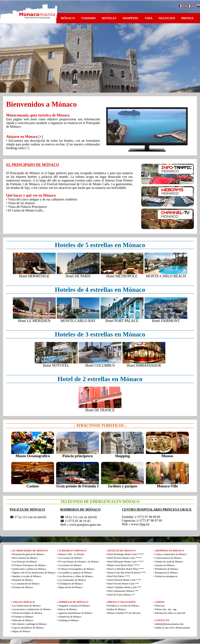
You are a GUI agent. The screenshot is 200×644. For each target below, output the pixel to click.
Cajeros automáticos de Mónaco (28, 628)
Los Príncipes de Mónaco (25, 562)
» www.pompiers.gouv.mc (84, 525)
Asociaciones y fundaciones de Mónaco (32, 609)
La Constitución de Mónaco (26, 584)
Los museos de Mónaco (70, 565)
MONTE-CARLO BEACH (166, 276)
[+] (41, 137)
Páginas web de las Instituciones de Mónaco (34, 573)
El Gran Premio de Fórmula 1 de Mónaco (79, 562)
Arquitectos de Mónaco (70, 617)
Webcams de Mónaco (23, 620)
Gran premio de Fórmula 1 (78, 486)
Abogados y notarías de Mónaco (74, 606)
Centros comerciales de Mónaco (171, 554)
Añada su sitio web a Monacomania (172, 628)
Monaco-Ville (167, 486)
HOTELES (109, 18)
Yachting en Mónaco (68, 620)
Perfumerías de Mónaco (167, 569)
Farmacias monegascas (166, 576)
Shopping (122, 456)
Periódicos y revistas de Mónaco (123, 606)
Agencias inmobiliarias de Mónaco (76, 613)
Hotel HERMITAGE (34, 276)
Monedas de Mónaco (23, 580)
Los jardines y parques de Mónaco (75, 573)
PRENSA (187, 18)
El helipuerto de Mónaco (71, 584)
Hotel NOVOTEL (56, 365)
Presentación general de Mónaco (28, 554)
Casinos (33, 486)
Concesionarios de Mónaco (168, 558)
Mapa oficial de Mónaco (70, 587)
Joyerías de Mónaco (165, 565)
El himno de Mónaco (23, 587)
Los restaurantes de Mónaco (72, 580)
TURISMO (88, 18)
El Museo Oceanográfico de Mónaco (76, 569)
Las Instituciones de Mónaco (26, 606)
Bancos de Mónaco (68, 609)
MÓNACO (68, 18)
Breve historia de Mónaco (25, 558)
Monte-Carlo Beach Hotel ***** (123, 565)
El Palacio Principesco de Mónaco (29, 565)
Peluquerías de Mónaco (166, 573)
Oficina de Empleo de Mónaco (27, 613)
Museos (167, 456)
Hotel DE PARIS (78, 276)
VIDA (149, 18)
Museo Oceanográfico (33, 456)
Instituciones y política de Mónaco (29, 569)
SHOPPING (130, 18)
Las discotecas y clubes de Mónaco (76, 576)
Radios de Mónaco (117, 609)
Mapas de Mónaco (21, 631)
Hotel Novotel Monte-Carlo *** (123, 584)
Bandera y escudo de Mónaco (27, 576)
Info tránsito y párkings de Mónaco (29, 624)
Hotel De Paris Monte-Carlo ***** (125, 558)
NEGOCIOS (167, 18)
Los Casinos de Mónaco (70, 558)
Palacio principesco (78, 456)
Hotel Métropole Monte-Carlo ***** (126, 562)
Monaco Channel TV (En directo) (124, 613)
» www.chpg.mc (139, 524)
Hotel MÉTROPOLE (122, 276)
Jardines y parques (122, 486)
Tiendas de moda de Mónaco (169, 562)
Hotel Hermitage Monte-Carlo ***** (126, 554)
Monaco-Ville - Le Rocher (71, 554)
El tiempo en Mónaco (23, 617)
